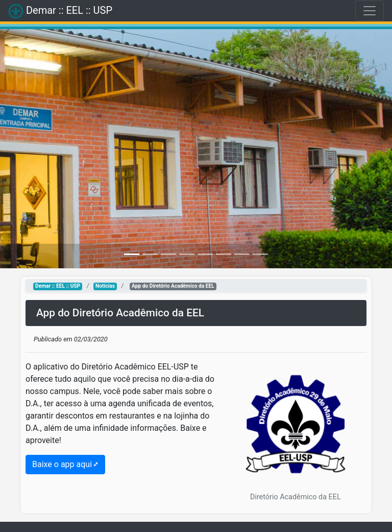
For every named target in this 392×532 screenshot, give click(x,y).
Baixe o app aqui (62, 464)
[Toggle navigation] (370, 11)
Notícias (105, 286)
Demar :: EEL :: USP (58, 286)
